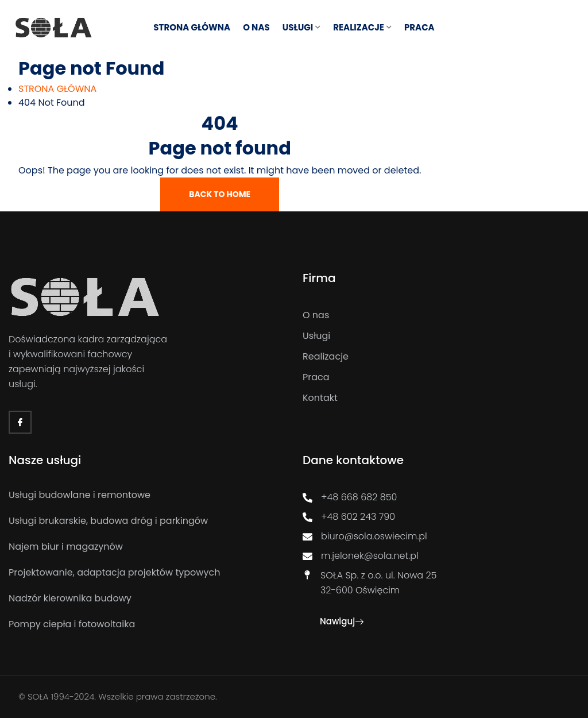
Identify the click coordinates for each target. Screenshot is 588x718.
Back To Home (220, 194)
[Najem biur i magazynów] (138, 547)
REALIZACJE (359, 27)
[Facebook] (20, 422)
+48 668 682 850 (350, 497)
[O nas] (441, 315)
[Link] (54, 27)
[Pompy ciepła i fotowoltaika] (138, 624)
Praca (419, 27)
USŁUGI (298, 27)
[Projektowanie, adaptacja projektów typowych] (138, 573)
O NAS (256, 27)
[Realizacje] (441, 357)
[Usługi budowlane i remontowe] (138, 495)
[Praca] (441, 377)
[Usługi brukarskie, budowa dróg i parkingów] (138, 521)
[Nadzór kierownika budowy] (138, 599)
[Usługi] (441, 336)
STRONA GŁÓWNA (192, 27)
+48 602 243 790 (349, 517)
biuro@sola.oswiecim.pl (365, 536)
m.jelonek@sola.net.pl (361, 556)
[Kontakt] (441, 398)
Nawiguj (342, 621)
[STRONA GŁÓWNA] (57, 89)
